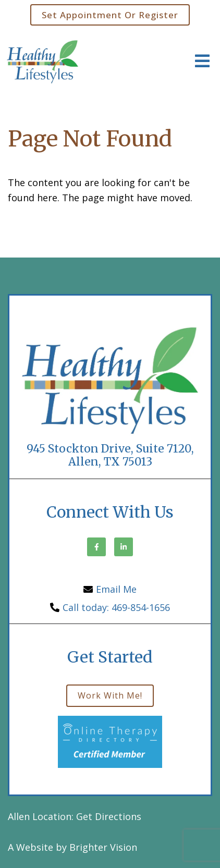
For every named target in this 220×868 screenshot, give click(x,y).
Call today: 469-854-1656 (116, 607)
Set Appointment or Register (110, 15)
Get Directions (109, 816)
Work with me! (110, 695)
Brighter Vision (103, 847)
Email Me (116, 589)
